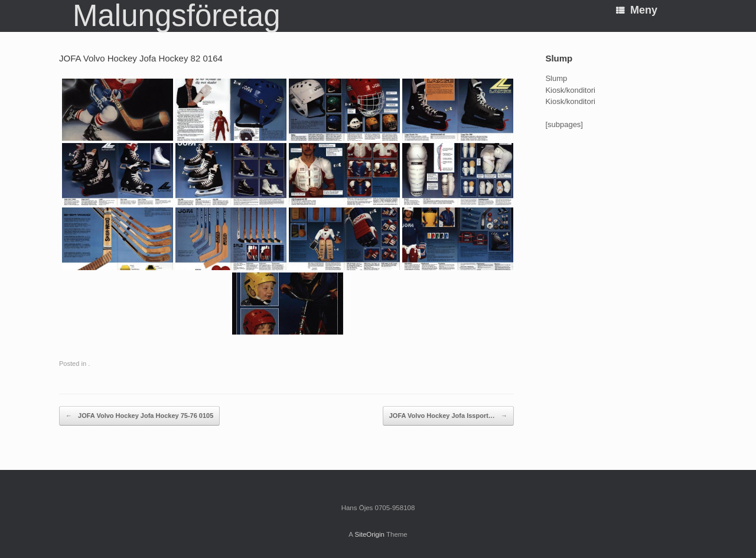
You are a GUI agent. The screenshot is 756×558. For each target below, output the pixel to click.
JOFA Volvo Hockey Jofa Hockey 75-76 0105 (139, 416)
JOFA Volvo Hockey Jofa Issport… (448, 416)
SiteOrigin (369, 534)
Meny (637, 10)
